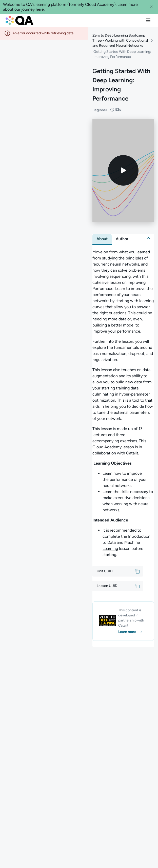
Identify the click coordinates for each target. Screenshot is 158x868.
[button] (151, 7)
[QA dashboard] (19, 20)
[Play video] (123, 170)
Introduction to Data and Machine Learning (126, 542)
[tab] (102, 239)
